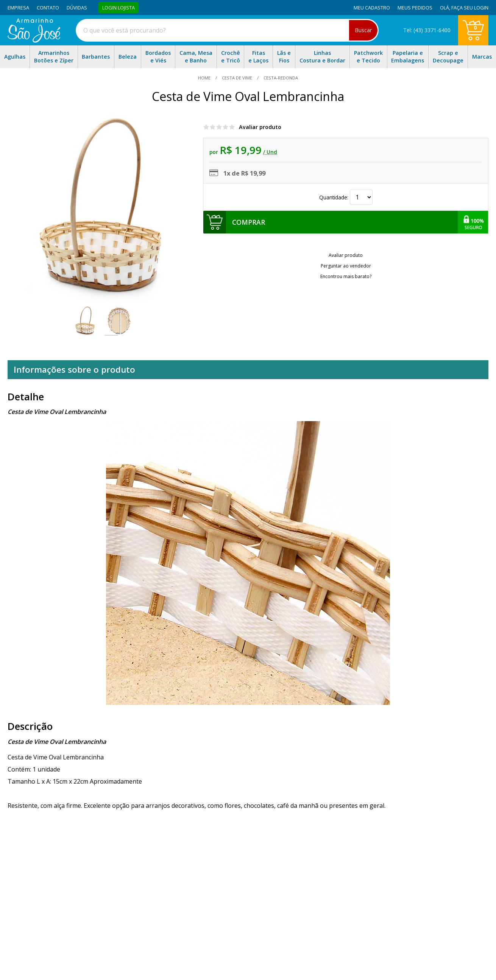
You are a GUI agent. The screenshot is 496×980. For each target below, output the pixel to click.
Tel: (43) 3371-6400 (427, 30)
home (205, 78)
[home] (34, 40)
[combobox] (227, 30)
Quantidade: (346, 197)
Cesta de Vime (237, 78)
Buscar (363, 30)
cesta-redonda (280, 78)
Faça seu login (470, 8)
